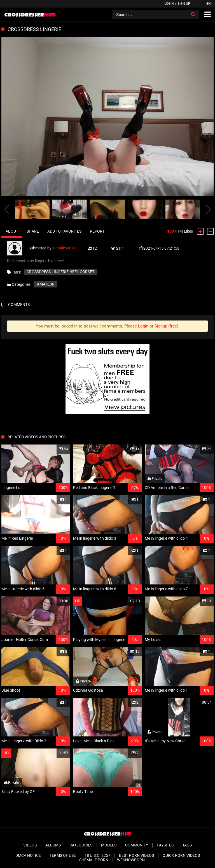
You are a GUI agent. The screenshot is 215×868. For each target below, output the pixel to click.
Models (109, 845)
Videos (30, 845)
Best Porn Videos (136, 855)
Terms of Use (63, 855)
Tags (187, 845)
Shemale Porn (94, 860)
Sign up (184, 4)
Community (137, 845)
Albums (53, 845)
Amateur (46, 284)
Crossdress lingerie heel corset (60, 272)
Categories (81, 845)
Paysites (165, 845)
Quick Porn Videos (181, 855)
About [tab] (12, 231)
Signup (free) (166, 326)
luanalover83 (64, 248)
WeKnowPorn (131, 860)
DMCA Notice (28, 855)
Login (169, 4)
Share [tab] (33, 231)
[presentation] (7, 209)
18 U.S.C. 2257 (97, 855)
